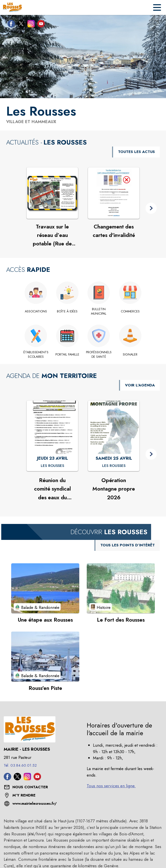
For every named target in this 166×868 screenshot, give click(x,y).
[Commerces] (130, 311)
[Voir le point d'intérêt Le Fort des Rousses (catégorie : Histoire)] (121, 588)
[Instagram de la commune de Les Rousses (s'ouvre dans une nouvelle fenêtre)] (30, 25)
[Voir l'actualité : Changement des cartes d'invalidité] (114, 193)
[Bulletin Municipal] (99, 312)
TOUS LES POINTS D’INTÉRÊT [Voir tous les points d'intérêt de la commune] (128, 545)
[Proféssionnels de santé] (99, 355)
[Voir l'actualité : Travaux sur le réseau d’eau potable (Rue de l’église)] (52, 193)
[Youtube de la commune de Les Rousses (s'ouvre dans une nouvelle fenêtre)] (40, 25)
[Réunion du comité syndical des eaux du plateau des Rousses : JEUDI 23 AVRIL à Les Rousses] (52, 466)
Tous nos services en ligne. (111, 786)
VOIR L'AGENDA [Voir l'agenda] (140, 385)
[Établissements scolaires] (36, 355)
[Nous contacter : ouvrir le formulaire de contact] (30, 787)
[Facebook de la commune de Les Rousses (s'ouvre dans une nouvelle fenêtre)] (10, 25)
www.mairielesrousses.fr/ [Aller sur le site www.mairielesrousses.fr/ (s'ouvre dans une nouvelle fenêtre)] (35, 803)
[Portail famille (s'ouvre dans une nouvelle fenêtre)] (67, 355)
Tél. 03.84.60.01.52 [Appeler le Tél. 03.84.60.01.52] (20, 765)
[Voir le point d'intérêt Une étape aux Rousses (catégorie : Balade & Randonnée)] (45, 588)
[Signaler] (130, 355)
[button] (151, 208)
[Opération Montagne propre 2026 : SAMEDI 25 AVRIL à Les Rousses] (114, 466)
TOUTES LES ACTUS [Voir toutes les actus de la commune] (136, 152)
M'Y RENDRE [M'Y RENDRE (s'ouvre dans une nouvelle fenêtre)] (24, 795)
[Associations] (36, 311)
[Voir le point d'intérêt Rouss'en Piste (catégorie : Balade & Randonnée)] (45, 656)
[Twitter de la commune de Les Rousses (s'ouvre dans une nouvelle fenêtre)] (20, 25)
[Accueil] (12, 7)
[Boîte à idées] (67, 311)
